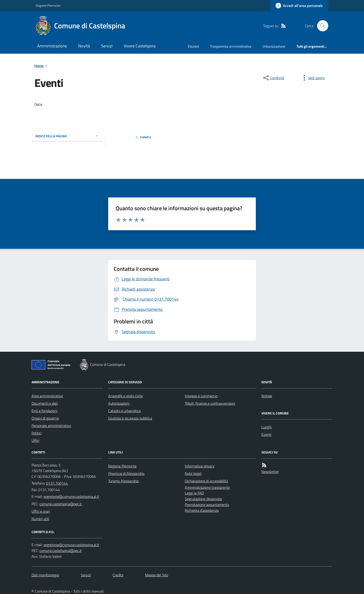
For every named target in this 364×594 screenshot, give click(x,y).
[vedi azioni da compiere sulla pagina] (313, 78)
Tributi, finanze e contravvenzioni (210, 403)
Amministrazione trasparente (207, 487)
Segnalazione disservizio (203, 499)
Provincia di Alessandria (126, 473)
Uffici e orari (41, 511)
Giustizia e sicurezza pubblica (130, 418)
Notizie (267, 396)
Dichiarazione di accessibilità (206, 481)
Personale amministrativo (51, 426)
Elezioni (193, 46)
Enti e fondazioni (44, 411)
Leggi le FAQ (194, 493)
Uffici (35, 440)
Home (39, 66)
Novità (84, 46)
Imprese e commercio (201, 396)
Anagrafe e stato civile (125, 396)
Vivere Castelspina (140, 46)
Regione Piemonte (48, 5)
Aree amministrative (47, 396)
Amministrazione (52, 46)
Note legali (193, 473)
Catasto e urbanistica (124, 411)
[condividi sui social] (273, 78)
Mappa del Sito (157, 575)
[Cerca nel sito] (321, 26)
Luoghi (266, 427)
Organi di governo (45, 418)
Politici (37, 433)
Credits (118, 575)
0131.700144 (57, 483)
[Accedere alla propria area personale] (299, 6)
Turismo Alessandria (123, 481)
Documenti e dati (45, 403)
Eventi (266, 434)
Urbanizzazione (274, 46)
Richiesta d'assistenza (202, 510)
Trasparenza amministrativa (231, 46)
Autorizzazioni (119, 403)
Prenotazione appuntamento (207, 505)
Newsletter (270, 472)
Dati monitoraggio (45, 575)
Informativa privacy (200, 466)
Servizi (107, 46)
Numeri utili (40, 519)
